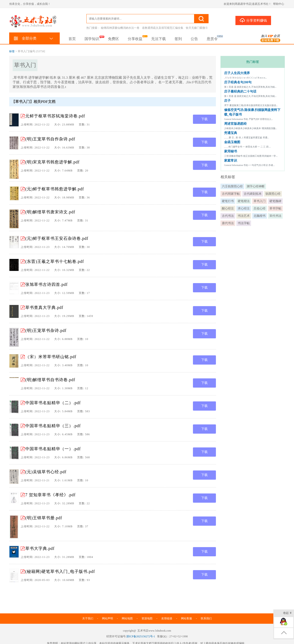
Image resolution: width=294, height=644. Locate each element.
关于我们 (88, 618)
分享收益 (135, 39)
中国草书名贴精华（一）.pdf (53, 449)
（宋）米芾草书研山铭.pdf (51, 357)
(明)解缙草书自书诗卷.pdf (50, 380)
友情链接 (167, 618)
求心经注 (244, 208)
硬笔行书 (228, 201)
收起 (287, 613)
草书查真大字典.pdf (44, 307)
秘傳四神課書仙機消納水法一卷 (120, 28)
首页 (72, 39)
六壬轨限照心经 (232, 186)
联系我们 (206, 618)
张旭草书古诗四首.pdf (47, 284)
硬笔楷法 (244, 201)
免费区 (113, 39)
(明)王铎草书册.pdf (44, 518)
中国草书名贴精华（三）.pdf (53, 426)
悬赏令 (212, 39)
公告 (194, 39)
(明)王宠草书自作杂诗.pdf (50, 139)
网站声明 (107, 618)
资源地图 (147, 618)
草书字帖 (275, 208)
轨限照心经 (273, 194)
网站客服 (187, 618)
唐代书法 (228, 223)
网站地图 (127, 618)
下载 (204, 119)
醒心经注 (228, 208)
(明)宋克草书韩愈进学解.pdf (52, 162)
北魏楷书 (260, 216)
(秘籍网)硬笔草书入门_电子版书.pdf (60, 571)
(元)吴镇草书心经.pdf (46, 472)
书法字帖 (244, 223)
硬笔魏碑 (275, 201)
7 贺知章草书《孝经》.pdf (50, 495)
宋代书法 (275, 216)
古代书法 (228, 216)
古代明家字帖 (231, 194)
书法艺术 (244, 216)
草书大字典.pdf (40, 548)
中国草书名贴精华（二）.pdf (53, 403)
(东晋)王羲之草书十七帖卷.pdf (55, 261)
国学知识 (92, 39)
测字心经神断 (256, 186)
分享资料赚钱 (253, 20)
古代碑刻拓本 (253, 194)
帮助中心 (279, 4)
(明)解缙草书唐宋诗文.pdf (50, 212)
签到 (178, 39)
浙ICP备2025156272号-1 (141, 636)
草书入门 (260, 201)
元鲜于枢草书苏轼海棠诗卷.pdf (55, 116)
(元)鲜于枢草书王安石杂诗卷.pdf (57, 238)
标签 (12, 51)
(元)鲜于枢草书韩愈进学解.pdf (55, 189)
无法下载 (158, 39)
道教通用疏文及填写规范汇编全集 (163, 28)
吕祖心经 (260, 208)
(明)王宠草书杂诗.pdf (46, 331)
